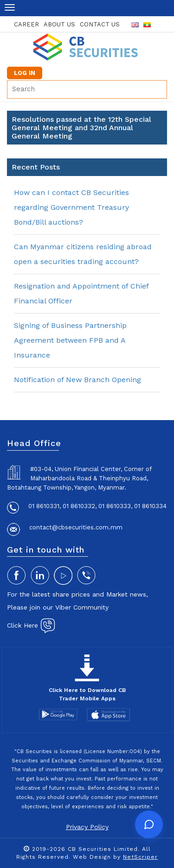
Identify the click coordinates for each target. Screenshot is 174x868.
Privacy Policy (87, 827)
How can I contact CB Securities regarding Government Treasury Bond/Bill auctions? (71, 207)
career (26, 24)
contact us (100, 24)
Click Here (31, 625)
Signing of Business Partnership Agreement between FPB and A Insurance (70, 340)
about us (59, 24)
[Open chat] (149, 824)
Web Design (92, 857)
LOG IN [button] (25, 73)
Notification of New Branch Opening (77, 380)
